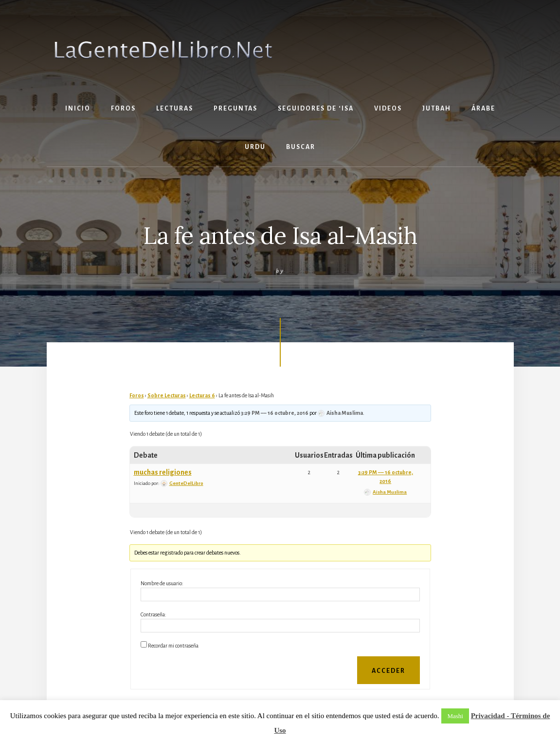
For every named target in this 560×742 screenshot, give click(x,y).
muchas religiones (163, 472)
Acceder (388, 671)
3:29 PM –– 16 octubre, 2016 (275, 413)
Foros (137, 395)
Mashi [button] (455, 716)
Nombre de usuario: (162, 583)
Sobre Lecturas (167, 395)
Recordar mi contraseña (173, 646)
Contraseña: (154, 614)
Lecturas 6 (202, 395)
